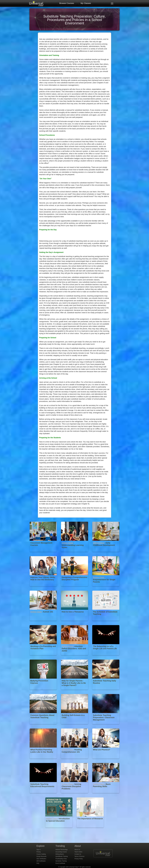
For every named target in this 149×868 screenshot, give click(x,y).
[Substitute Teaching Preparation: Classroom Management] (106, 725)
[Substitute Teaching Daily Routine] (106, 691)
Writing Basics (60, 854)
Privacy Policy (79, 859)
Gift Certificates (41, 861)
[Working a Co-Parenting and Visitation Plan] (43, 656)
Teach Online (78, 852)
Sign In (39, 850)
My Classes (86, 3)
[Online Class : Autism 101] (43, 622)
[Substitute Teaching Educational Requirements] (43, 794)
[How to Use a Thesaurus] (75, 622)
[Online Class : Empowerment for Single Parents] (106, 588)
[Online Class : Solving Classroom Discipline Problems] (75, 794)
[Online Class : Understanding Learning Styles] (75, 553)
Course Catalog (41, 854)
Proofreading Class (61, 859)
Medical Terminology (62, 850)
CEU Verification (41, 859)
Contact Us (78, 854)
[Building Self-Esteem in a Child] (75, 725)
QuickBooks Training (62, 856)
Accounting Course (61, 852)
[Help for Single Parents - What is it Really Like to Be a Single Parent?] (75, 691)
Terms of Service (79, 856)
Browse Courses (67, 3)
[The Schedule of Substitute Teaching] (106, 622)
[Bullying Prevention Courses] (43, 691)
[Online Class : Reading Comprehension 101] (75, 760)
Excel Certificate (60, 863)
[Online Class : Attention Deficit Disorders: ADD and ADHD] (75, 656)
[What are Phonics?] (106, 760)
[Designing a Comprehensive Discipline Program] (75, 588)
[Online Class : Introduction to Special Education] (59, 829)
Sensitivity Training (61, 861)
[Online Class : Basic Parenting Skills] (106, 794)
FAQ (38, 863)
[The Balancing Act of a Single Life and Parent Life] (106, 656)
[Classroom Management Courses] (43, 553)
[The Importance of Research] (90, 829)
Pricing (39, 852)
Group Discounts (41, 856)
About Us (77, 850)
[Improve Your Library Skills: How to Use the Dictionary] (43, 588)
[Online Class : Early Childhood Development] (106, 553)
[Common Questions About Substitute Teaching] (43, 725)
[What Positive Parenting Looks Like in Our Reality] (43, 760)
